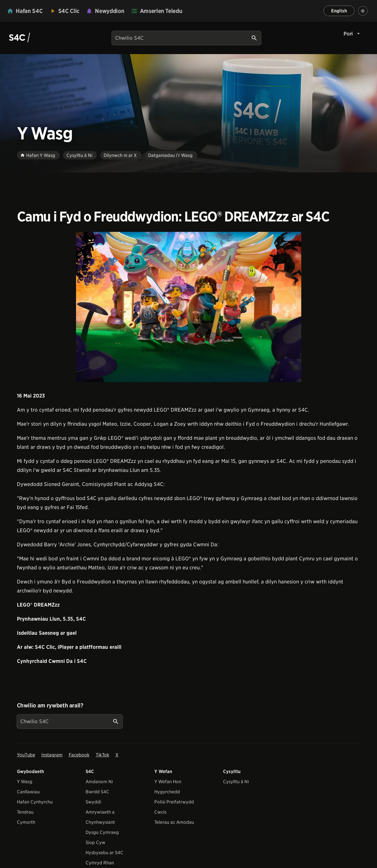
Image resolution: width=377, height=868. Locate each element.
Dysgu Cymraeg (102, 832)
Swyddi (93, 802)
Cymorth (26, 822)
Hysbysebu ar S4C (104, 853)
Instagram (52, 755)
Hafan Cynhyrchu (35, 802)
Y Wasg (25, 782)
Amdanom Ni (99, 782)
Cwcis (160, 812)
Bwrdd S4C (97, 792)
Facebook (79, 755)
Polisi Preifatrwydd (174, 802)
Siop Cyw (95, 843)
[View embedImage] (189, 307)
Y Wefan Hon (168, 782)
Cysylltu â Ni (236, 782)
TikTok (102, 755)
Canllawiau (28, 792)
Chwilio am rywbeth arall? (50, 705)
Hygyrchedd (167, 792)
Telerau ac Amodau (174, 822)
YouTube (26, 755)
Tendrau (25, 812)
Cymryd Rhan (100, 863)
